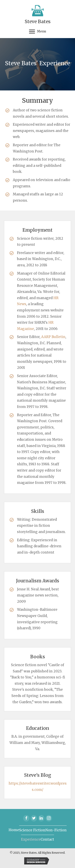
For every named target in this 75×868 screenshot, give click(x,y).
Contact (47, 839)
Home (14, 830)
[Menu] (38, 32)
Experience (31, 839)
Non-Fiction (56, 830)
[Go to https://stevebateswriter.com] (37, 15)
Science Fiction (32, 830)
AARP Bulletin (53, 337)
